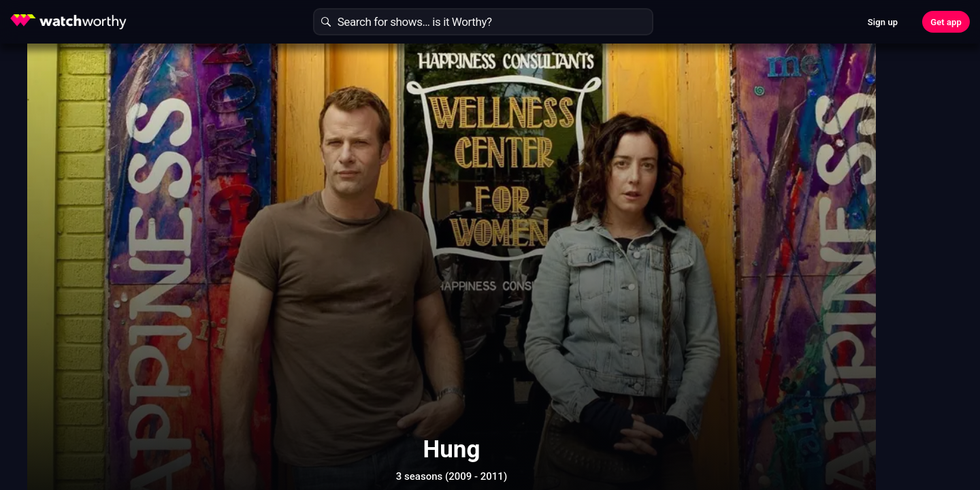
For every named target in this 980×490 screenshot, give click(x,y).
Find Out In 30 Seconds (773, 153)
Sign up (883, 22)
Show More (612, 431)
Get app (946, 22)
